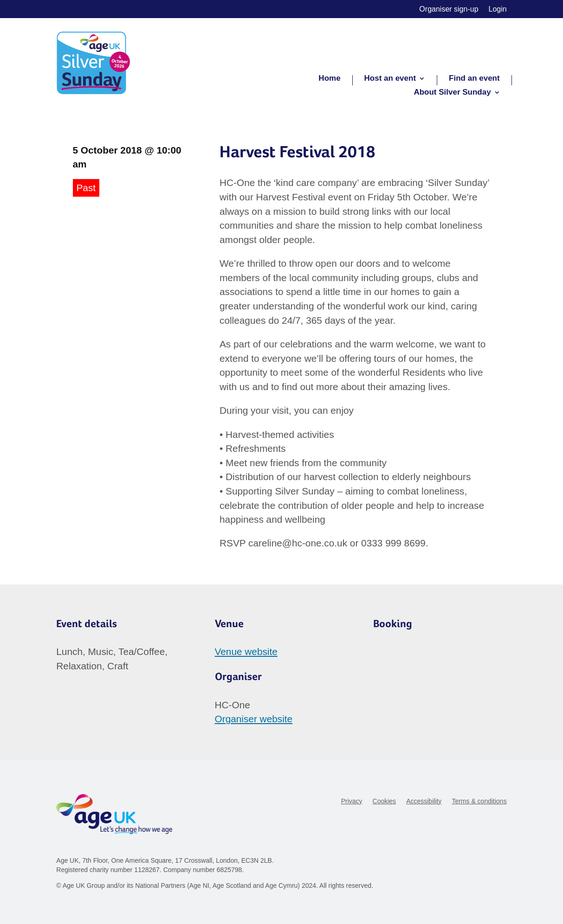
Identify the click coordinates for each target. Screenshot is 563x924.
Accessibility (424, 801)
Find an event (474, 79)
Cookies (385, 801)
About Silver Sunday (452, 93)
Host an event (390, 79)
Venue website (246, 651)
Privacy (352, 801)
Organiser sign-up (449, 10)
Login (498, 10)
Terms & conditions (479, 801)
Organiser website (254, 719)
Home (329, 79)
